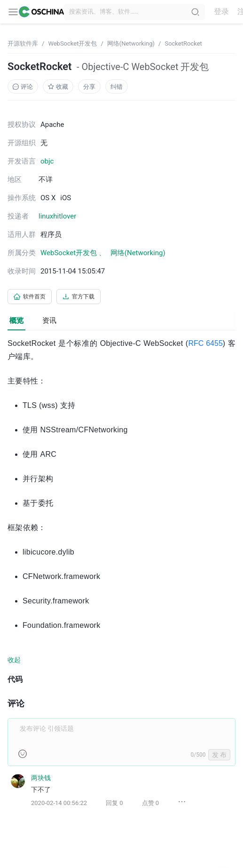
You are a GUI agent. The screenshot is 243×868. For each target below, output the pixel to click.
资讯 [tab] (49, 321)
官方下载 (78, 297)
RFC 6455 (205, 343)
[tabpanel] (121, 580)
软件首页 (30, 297)
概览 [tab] (16, 321)
